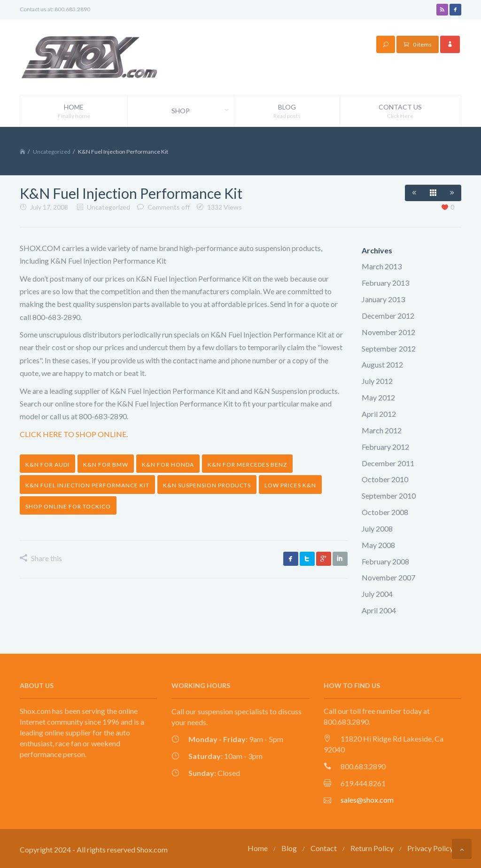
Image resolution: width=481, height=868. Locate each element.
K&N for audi (47, 465)
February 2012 (385, 447)
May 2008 (378, 545)
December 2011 (388, 463)
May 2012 (378, 397)
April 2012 (379, 414)
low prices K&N (290, 485)
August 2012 (382, 364)
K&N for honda (168, 465)
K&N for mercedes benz (247, 465)
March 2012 (382, 430)
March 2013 (382, 266)
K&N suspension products (207, 485)
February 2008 (385, 561)
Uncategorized (52, 152)
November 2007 (388, 577)
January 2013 (383, 299)
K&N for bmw (106, 465)
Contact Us (400, 111)
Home (74, 111)
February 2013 (385, 283)
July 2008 (377, 528)
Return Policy (372, 848)
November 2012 (388, 332)
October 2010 (385, 479)
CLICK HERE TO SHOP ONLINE (73, 434)
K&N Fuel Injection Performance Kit (87, 485)
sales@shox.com (367, 800)
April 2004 (379, 610)
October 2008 (385, 512)
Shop (202, 111)
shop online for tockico (68, 506)
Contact (324, 848)
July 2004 (377, 594)
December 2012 (388, 316)
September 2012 (389, 348)
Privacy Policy (430, 848)
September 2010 (389, 496)
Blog (287, 111)
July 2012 (377, 381)
